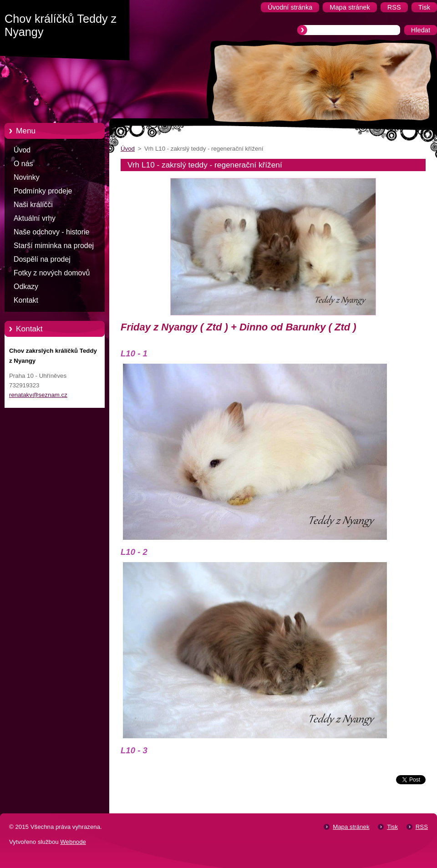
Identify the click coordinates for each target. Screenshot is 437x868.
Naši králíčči (33, 205)
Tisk (392, 827)
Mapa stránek (351, 827)
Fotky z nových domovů (52, 273)
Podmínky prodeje (43, 191)
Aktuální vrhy (35, 218)
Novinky (27, 177)
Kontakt (26, 300)
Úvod (22, 150)
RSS (422, 827)
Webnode (73, 842)
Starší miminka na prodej (54, 246)
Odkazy (26, 287)
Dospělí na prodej (42, 259)
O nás (23, 164)
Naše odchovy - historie (51, 232)
